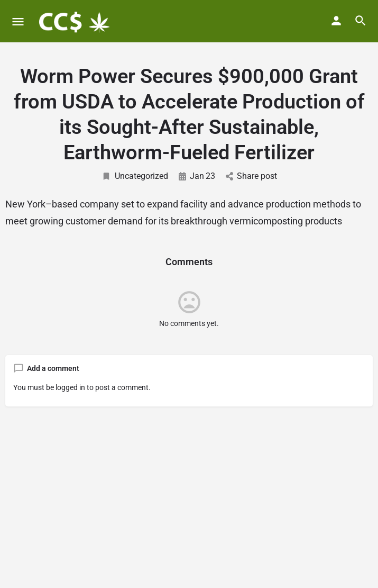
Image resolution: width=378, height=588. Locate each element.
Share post (251, 176)
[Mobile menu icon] (18, 21)
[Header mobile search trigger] (361, 21)
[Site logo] (75, 21)
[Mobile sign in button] (336, 21)
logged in (70, 387)
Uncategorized (135, 176)
